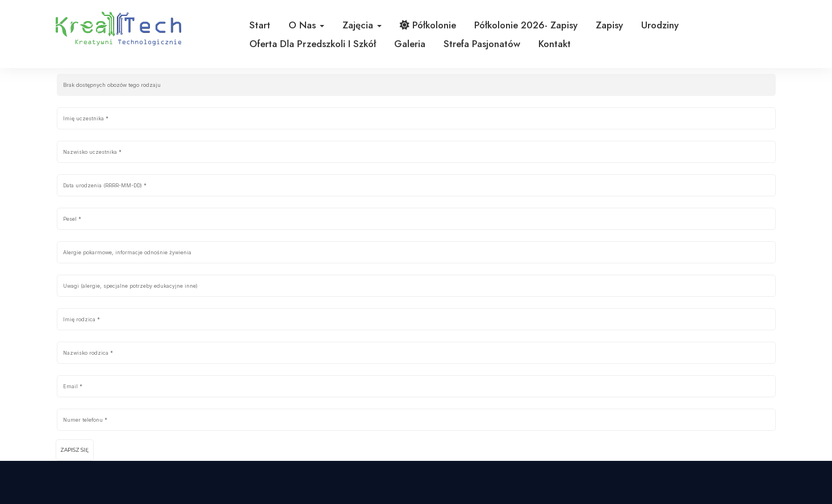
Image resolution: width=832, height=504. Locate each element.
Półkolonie (428, 25)
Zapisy (609, 25)
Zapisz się (74, 450)
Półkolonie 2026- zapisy (526, 25)
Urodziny (660, 25)
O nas (306, 25)
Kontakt (555, 44)
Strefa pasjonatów (482, 44)
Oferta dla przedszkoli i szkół (313, 44)
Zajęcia (362, 25)
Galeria (410, 44)
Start (260, 25)
